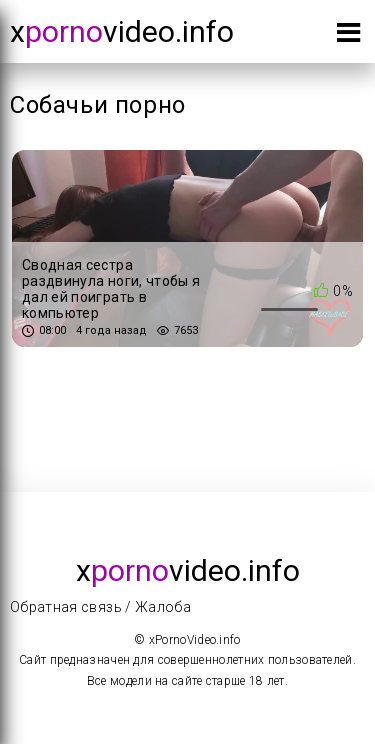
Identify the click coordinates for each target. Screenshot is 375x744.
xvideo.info (122, 31)
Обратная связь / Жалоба (100, 607)
